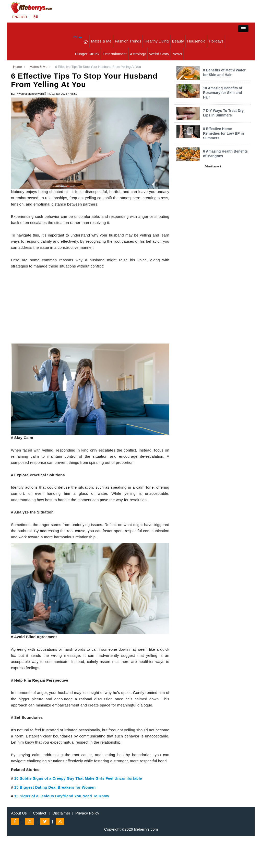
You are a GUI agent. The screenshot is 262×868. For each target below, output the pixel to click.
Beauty (178, 41)
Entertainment (115, 54)
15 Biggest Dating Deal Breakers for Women (55, 787)
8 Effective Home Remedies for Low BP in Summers (223, 133)
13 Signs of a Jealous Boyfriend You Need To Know (62, 796)
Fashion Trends (128, 41)
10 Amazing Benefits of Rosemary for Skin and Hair (223, 93)
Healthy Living (157, 41)
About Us (19, 813)
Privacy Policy (87, 813)
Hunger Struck (87, 54)
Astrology (138, 54)
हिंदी (35, 17)
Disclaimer (61, 813)
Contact (40, 813)
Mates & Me (101, 41)
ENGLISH (20, 17)
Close (78, 37)
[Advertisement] (90, 308)
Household (196, 41)
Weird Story (159, 54)
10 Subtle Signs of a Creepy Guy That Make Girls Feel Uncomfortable (78, 778)
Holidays (216, 41)
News (177, 54)
